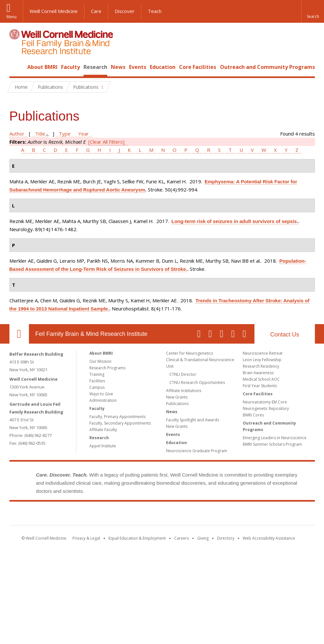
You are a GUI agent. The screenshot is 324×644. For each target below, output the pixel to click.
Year (84, 134)
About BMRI (42, 67)
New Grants (177, 397)
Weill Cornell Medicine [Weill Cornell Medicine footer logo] (114, 515)
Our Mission (100, 361)
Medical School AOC (261, 379)
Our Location (19, 334)
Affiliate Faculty (103, 430)
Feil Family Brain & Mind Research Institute (91, 334)
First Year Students (260, 386)
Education (163, 67)
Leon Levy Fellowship (262, 360)
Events (138, 67)
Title (40, 134)
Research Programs (107, 368)
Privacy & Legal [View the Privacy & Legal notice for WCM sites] (86, 538)
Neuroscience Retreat (263, 353)
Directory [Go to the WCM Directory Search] (226, 538)
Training (97, 374)
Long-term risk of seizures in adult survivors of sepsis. (235, 221)
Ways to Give (101, 394)
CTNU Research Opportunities (197, 382)
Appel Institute (103, 446)
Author (17, 134)
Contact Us (285, 335)
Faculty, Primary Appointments (117, 417)
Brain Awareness (258, 373)
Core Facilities (198, 67)
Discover (125, 11)
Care (96, 11)
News (118, 67)
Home (17, 67)
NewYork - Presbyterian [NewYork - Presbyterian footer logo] (216, 515)
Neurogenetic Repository (266, 408)
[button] (313, 11)
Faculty (71, 67)
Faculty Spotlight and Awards (193, 420)
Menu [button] (12, 17)
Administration (103, 400)
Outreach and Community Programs (267, 67)
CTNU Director (183, 374)
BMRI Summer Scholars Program (272, 444)
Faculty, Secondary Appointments (120, 423)
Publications (177, 404)
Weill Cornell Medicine (54, 11)
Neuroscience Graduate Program (197, 451)
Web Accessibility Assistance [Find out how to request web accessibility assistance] (269, 538)
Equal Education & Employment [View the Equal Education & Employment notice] (137, 538)
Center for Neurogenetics (189, 353)
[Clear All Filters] (106, 142)
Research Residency (261, 366)
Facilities (97, 381)
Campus (97, 387)
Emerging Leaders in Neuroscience (275, 438)
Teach (155, 11)
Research (95, 67)
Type (65, 134)
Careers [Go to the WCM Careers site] (181, 538)
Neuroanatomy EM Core (265, 402)
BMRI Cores (253, 415)
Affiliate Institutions (184, 391)
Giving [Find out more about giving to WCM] (203, 538)
